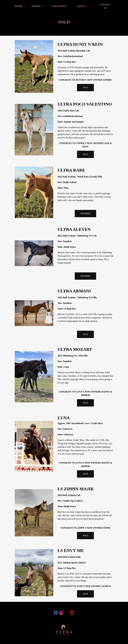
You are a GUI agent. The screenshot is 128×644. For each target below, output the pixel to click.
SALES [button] (81, 6)
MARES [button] (36, 6)
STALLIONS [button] (59, 6)
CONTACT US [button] (105, 6)
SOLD (85, 88)
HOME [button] (19, 6)
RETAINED (85, 214)
